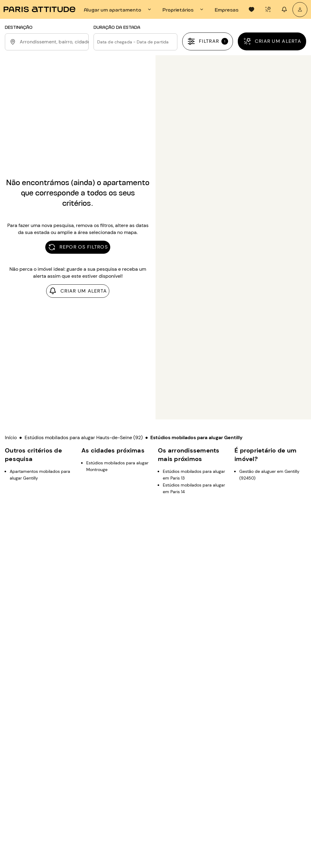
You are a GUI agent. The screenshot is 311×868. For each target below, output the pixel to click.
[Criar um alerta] (272, 41)
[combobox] (53, 42)
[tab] (118, 9)
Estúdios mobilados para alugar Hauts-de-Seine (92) (84, 437)
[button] (135, 42)
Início (11, 437)
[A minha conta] (300, 10)
